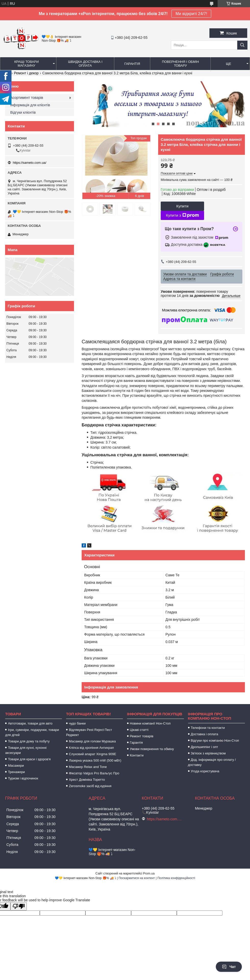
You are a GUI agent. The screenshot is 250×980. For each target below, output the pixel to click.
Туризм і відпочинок (23, 778)
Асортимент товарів (27, 98)
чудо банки (77, 723)
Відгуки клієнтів (23, 112)
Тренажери (16, 772)
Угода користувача (205, 771)
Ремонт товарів (142, 736)
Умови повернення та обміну (152, 749)
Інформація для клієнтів (30, 105)
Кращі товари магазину (27, 64)
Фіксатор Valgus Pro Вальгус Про (94, 773)
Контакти (137, 755)
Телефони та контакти (208, 728)
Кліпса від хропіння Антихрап (91, 748)
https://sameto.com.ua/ (30, 163)
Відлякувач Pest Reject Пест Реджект (89, 732)
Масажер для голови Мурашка (92, 741)
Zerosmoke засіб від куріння (90, 786)
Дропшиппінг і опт (204, 747)
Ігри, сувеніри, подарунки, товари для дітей (32, 732)
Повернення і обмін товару (180, 64)
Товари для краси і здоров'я (29, 759)
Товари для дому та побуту (29, 741)
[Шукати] (242, 45)
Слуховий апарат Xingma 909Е (92, 754)
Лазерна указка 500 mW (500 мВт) (95, 760)
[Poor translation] (19, 906)
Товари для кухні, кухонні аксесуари (26, 750)
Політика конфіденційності (176, 878)
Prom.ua (149, 873)
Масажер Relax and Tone (88, 767)
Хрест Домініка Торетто (87, 780)
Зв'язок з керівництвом (208, 753)
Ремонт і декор (26, 73)
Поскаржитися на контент (137, 878)
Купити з (182, 215)
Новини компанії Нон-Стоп (150, 723)
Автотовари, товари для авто (30, 723)
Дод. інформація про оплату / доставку (212, 762)
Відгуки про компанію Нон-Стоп (215, 740)
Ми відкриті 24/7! (191, 14)
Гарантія (132, 64)
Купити (182, 206)
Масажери (16, 766)
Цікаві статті (139, 730)
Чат (229, 967)
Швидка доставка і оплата (85, 64)
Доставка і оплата (205, 734)
